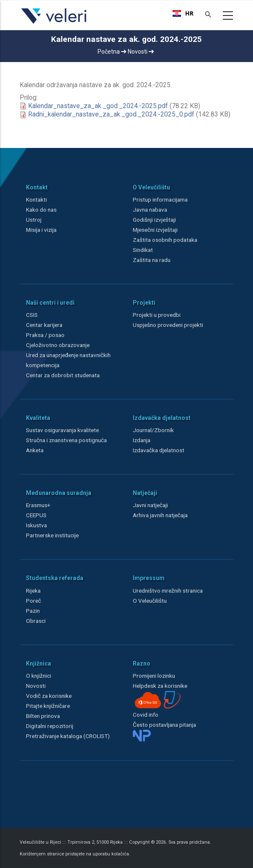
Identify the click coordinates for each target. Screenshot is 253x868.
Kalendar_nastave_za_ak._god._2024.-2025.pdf (98, 106)
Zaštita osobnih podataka (165, 240)
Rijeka (33, 591)
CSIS (32, 315)
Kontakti (36, 200)
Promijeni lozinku (154, 676)
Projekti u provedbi (157, 315)
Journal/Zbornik (153, 430)
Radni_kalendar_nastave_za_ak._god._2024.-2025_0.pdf (111, 114)
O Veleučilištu (150, 601)
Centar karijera (44, 325)
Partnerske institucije (52, 535)
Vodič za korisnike (49, 696)
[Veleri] (54, 23)
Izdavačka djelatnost (159, 450)
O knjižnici (39, 676)
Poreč (34, 601)
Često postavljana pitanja (164, 725)
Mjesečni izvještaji (155, 230)
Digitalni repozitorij (50, 726)
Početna (112, 52)
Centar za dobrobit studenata (63, 375)
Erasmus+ (38, 505)
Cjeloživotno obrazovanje (58, 345)
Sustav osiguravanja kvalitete (62, 430)
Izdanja (142, 440)
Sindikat (143, 250)
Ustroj (34, 220)
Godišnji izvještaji (154, 220)
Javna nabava (150, 210)
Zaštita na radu (152, 260)
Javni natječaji (150, 505)
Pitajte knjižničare (48, 706)
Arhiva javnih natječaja (160, 515)
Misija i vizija (41, 230)
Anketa (35, 450)
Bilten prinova (43, 716)
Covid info (146, 715)
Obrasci (36, 621)
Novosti (141, 52)
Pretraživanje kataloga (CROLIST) (68, 736)
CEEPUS (36, 515)
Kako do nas (41, 210)
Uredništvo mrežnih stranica (168, 591)
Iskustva (36, 525)
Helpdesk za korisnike (160, 686)
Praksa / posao (46, 335)
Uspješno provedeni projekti (168, 325)
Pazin (33, 611)
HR (183, 13)
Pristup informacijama (160, 200)
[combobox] (183, 13)
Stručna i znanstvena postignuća (66, 440)
